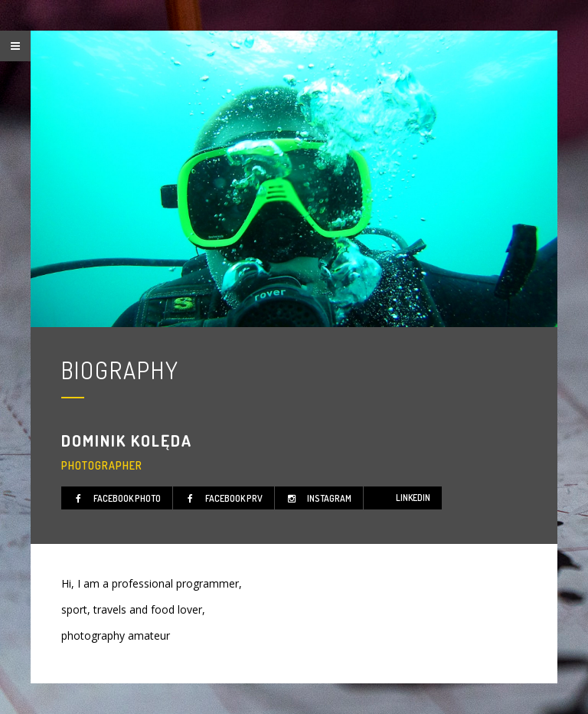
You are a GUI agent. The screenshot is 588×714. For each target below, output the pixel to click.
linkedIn (413, 498)
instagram (317, 498)
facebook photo (115, 498)
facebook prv (222, 498)
